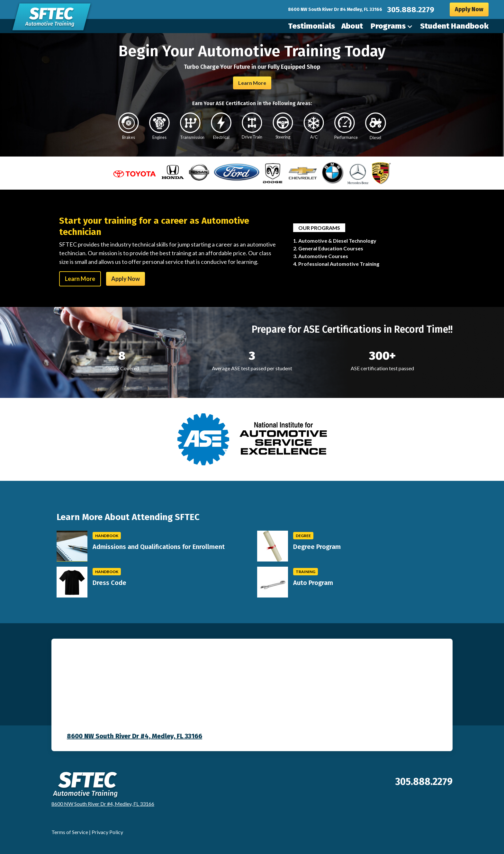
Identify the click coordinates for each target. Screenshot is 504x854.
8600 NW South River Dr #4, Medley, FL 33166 (135, 736)
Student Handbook (454, 26)
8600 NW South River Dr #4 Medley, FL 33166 (335, 9)
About (352, 26)
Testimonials (311, 26)
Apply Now (469, 9)
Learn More (252, 83)
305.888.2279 (411, 10)
